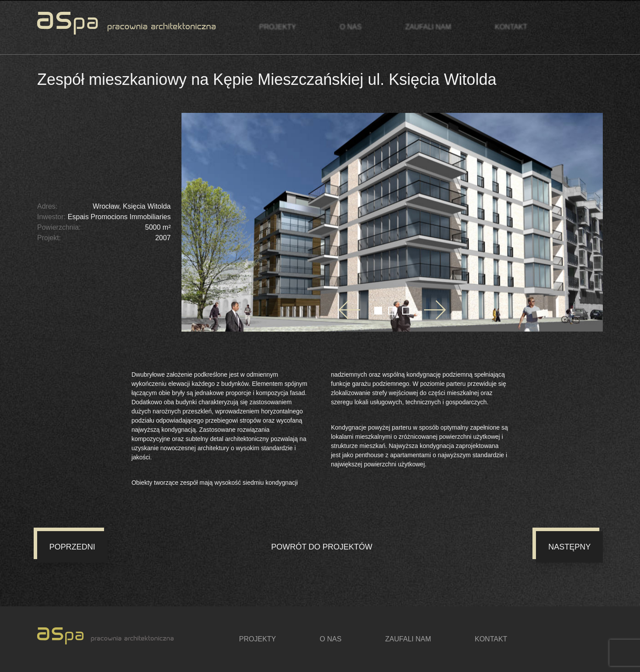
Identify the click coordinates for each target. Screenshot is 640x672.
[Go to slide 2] (392, 311)
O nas (351, 27)
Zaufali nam (428, 27)
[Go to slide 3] (406, 311)
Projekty (278, 27)
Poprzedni (72, 547)
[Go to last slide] (349, 310)
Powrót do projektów (322, 547)
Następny (569, 547)
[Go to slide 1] (378, 311)
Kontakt (511, 27)
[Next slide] (435, 310)
